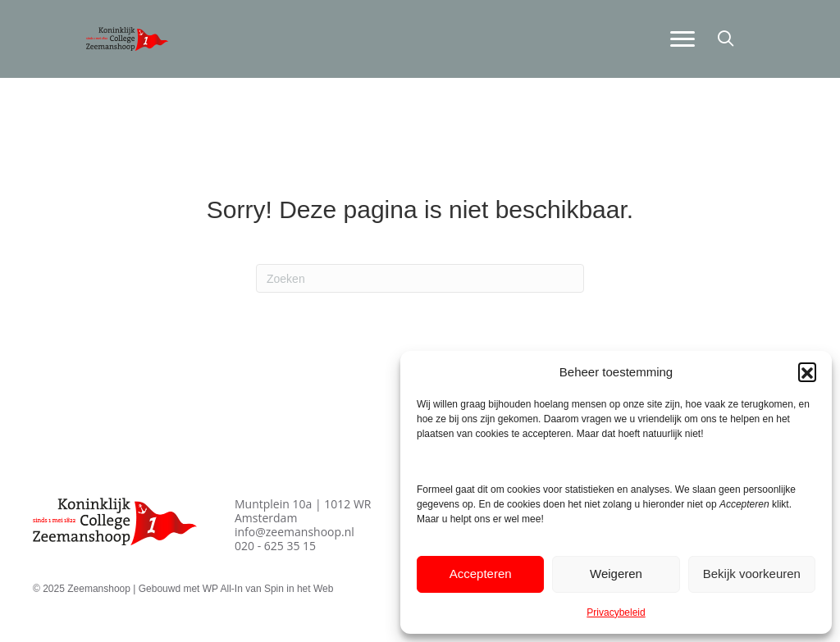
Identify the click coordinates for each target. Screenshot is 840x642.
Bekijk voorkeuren (752, 574)
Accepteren (481, 574)
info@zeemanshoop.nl (294, 532)
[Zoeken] (420, 278)
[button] (807, 371)
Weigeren (616, 574)
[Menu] (682, 39)
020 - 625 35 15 (275, 546)
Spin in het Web (299, 589)
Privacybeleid (616, 612)
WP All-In (223, 589)
